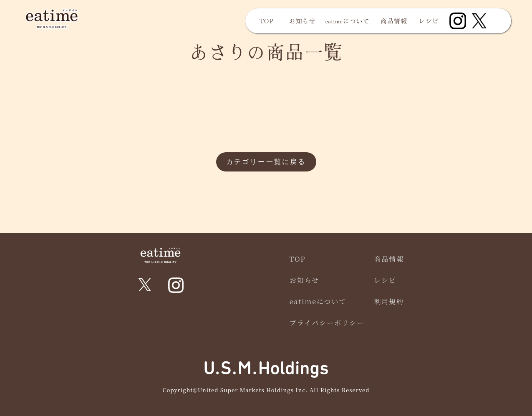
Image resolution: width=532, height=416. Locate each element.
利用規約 (389, 301)
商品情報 (394, 21)
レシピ (429, 21)
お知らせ (303, 21)
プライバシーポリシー (327, 323)
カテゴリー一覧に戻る (266, 162)
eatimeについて (348, 21)
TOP (266, 21)
